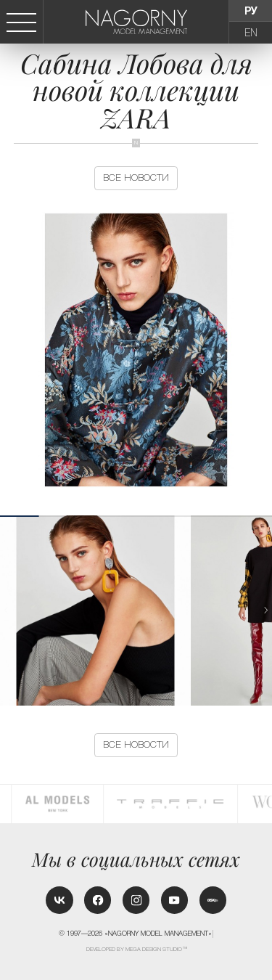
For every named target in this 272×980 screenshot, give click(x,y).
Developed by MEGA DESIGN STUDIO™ (137, 949)
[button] (266, 610)
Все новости (136, 177)
